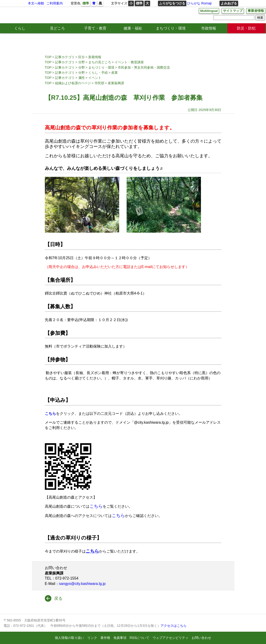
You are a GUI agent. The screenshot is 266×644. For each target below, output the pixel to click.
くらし (20, 28)
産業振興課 (116, 83)
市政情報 (209, 28)
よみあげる (229, 3)
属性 (82, 78)
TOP (48, 57)
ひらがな (194, 3)
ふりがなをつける (172, 3)
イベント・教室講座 (129, 62)
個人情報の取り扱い (69, 638)
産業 (115, 73)
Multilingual (208, 11)
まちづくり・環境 (171, 28)
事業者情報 (256, 11)
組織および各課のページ (73, 83)
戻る (58, 598)
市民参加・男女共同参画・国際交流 (144, 67)
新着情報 (95, 57)
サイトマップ (233, 11)
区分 (82, 57)
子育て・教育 (95, 28)
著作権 (105, 638)
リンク (92, 638)
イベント (95, 78)
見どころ (57, 28)
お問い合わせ (201, 638)
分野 (82, 62)
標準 (86, 3)
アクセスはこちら (174, 626)
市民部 (99, 83)
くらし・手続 (98, 73)
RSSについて (140, 638)
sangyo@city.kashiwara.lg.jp (82, 584)
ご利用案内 (55, 3)
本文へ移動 (36, 3)
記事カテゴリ (65, 57)
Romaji (206, 3)
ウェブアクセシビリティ (171, 638)
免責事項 (120, 638)
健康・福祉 (133, 28)
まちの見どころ (100, 62)
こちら (96, 506)
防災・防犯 (246, 28)
